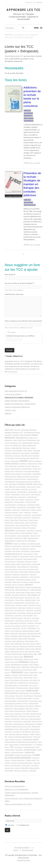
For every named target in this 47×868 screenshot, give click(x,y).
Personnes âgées (23, 685)
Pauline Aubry (13, 683)
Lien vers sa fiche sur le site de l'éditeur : (20, 283)
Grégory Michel (24, 572)
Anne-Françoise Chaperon (13, 456)
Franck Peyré (16, 556)
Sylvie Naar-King (26, 732)
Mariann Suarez (36, 636)
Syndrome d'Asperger (16, 734)
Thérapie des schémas (31, 739)
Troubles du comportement (23, 755)
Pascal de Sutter (18, 678)
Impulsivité (8, 585)
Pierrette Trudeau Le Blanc (24, 698)
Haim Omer (8, 574)
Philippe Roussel (10, 691)
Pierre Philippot (28, 696)
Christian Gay (29, 500)
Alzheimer (8, 448)
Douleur (35, 533)
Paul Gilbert (33, 680)
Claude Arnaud (22, 507)
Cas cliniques (33, 489)
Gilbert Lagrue (34, 567)
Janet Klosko (23, 595)
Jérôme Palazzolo (20, 610)
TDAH (32, 734)
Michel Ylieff (14, 662)
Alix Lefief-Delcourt (16, 445)
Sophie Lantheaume (35, 719)
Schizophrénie (31, 716)
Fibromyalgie (25, 551)
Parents (31, 675)
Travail (37, 747)
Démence (25, 528)
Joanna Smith (29, 610)
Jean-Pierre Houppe (35, 605)
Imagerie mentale (34, 582)
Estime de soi (26, 546)
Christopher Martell (11, 507)
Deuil (17, 525)
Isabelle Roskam (10, 590)
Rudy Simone (18, 714)
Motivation (26, 665)
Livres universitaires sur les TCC (16, 391)
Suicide (16, 729)
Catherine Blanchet (11, 492)
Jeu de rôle (38, 608)
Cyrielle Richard (37, 515)
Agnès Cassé (33, 438)
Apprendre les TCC (23, 10)
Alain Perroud (22, 440)
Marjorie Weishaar (10, 649)
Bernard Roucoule (33, 479)
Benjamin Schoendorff (23, 476)
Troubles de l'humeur (17, 752)
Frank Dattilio (20, 562)
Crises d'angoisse (17, 515)
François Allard (25, 556)
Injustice (15, 585)
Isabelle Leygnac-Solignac (33, 587)
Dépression (10, 530)
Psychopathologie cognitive (13, 703)
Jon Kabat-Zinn (9, 615)
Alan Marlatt (28, 113)
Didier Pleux (30, 531)
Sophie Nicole (18, 721)
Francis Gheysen (28, 554)
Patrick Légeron (15, 680)
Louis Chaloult (16, 626)
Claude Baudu (31, 507)
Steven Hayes (9, 724)
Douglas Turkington (26, 533)
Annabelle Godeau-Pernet (13, 453)
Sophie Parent (27, 721)
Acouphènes (9, 435)
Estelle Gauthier (17, 546)
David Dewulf (15, 520)
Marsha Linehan (30, 649)
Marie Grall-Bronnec (19, 641)
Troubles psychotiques (18, 760)
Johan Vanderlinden (11, 613)
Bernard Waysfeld (10, 482)
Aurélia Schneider (27, 469)
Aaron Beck (18, 430)
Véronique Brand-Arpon (26, 763)
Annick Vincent (35, 458)
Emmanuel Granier (33, 538)
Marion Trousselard (35, 646)
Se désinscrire (24, 825)
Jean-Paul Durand (30, 603)
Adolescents (10, 438)
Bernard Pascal (9, 479)
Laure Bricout (20, 621)
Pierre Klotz (19, 696)
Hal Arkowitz (16, 574)
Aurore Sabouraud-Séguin (32, 471)
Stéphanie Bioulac (30, 724)
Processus (36, 698)
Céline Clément (25, 494)
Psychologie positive (35, 701)
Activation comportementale (22, 435)
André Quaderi (28, 450)
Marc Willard (14, 636)
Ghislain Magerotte (23, 567)
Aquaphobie (23, 464)
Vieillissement (26, 765)
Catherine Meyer (22, 492)
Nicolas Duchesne (17, 670)
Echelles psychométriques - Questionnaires (20, 404)
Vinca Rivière (35, 765)
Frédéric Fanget (16, 564)
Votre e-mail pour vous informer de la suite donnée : (23, 321)
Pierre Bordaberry (35, 693)
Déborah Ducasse (25, 525)
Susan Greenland (24, 729)
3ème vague (9, 430)
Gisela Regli (30, 569)
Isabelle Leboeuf (20, 587)
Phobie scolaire (20, 691)
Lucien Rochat (16, 628)
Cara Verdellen (15, 489)
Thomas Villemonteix (26, 745)
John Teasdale (22, 613)
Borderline (21, 484)
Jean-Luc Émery (20, 600)
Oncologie (15, 675)
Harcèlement (15, 577)
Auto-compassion (17, 474)
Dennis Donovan (30, 205)
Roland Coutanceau (32, 711)
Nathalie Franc (26, 667)
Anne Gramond (26, 453)
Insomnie (21, 585)
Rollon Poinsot (9, 714)
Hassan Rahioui (25, 577)
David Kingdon (34, 520)
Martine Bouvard (17, 654)
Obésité (27, 672)
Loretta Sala (38, 623)
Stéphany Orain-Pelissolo (19, 726)
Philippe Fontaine (10, 688)
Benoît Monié (35, 476)
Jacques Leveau (20, 592)
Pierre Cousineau (10, 696)
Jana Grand (15, 595)
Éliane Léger (16, 549)
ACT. (22, 432)
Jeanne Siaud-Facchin (11, 608)
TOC (12, 747)
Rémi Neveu (29, 709)
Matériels (8, 413)
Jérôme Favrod (9, 610)
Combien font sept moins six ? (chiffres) (20, 336)
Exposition (8, 549)
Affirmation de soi (22, 438)
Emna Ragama (32, 541)
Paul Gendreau (25, 680)
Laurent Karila (14, 623)
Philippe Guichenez (22, 688)
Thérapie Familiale (10, 742)
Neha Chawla (29, 118)
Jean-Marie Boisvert (31, 600)
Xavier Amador (9, 771)
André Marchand (18, 450)
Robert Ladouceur (20, 711)
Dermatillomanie (10, 525)
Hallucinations (25, 574)
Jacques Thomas (31, 592)
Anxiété (23, 461)
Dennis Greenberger (31, 523)
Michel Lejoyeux (29, 659)
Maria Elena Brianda (25, 636)
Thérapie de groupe (16, 739)
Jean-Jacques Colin (30, 598)
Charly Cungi (15, 500)
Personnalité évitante (11, 685)
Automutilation (27, 474)
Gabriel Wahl (36, 564)
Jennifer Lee (30, 608)
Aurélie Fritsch (19, 471)
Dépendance (32, 528)
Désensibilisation (21, 531)
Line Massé (30, 623)
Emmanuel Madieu (10, 541)
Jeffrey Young (22, 608)
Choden (22, 500)
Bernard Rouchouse (20, 479)
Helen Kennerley (35, 577)
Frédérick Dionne (26, 564)
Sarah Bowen (29, 121)
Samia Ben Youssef (36, 714)
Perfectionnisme (23, 683)
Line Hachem (22, 623)
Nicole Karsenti (27, 670)
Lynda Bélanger (32, 628)
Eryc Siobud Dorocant (34, 544)
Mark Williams (21, 649)
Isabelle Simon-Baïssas (22, 590)
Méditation (29, 657)
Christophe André (10, 505)
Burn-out (12, 487)
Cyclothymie (27, 515)
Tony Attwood (19, 747)
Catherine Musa (33, 492)
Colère (21, 512)
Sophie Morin (9, 721)
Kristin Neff (35, 618)
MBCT (36, 654)
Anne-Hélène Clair (26, 456)
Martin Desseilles (30, 651)
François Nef (19, 559)
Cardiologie (24, 489)
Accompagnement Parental (32, 432)
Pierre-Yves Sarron (10, 698)
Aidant (15, 440)
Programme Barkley (11, 701)
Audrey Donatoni (16, 469)
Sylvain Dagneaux (35, 729)
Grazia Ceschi (14, 572)
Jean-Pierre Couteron (22, 605)
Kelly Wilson (28, 618)
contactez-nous (13, 372)
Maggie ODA (14, 633)
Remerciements (28, 850)
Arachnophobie (32, 464)
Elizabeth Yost (18, 538)
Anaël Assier (26, 448)
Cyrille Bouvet (9, 517)
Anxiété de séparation (35, 461)
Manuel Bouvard (33, 633)
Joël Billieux (38, 610)
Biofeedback (13, 484)
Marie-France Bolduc (29, 644)
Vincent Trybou (9, 768)
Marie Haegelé (30, 641)
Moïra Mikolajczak (16, 665)
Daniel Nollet (18, 517)
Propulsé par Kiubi (23, 860)
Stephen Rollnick (37, 721)
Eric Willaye (23, 544)
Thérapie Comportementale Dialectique (20, 737)
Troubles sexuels (31, 760)
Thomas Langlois (14, 745)
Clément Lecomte (36, 510)
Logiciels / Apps (10, 410)
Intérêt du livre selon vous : (14, 294)
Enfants (9, 543)
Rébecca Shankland (19, 709)
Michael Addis (19, 659)
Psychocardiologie (23, 701)
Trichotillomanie (10, 750)
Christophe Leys (21, 505)
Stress (29, 726)
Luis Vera (24, 628)
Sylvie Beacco (17, 732)
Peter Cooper (33, 685)
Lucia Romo (32, 626)
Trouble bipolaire (30, 750)
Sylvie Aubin (8, 732)
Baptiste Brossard (10, 476)
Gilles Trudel (22, 569)
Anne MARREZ (35, 453)
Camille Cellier (31, 487)
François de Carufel (36, 556)
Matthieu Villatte (28, 654)
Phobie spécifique (11, 693)
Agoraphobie (9, 440)
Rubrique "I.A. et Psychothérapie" (17, 789)
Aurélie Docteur (10, 471)
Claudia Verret (25, 510)
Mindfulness (28, 116)
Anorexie (7, 461)
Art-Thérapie (21, 466)
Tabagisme (26, 734)
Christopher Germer (33, 505)
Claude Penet (16, 510)
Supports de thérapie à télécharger (17, 407)
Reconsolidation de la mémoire (24, 706)
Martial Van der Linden (17, 651)
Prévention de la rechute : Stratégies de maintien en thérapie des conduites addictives (32, 184)
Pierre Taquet (38, 696)
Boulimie (29, 484)
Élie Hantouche (25, 549)
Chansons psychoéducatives (15, 786)
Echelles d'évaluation (23, 536)
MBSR (40, 654)
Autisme (8, 474)
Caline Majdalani (21, 487)
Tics (34, 745)
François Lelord (9, 559)
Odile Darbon (34, 672)
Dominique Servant (14, 533)
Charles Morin (22, 497)
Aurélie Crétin (37, 469)
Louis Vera (24, 626)
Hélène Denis (16, 582)
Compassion (27, 512)
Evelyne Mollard (36, 546)
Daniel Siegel (27, 517)
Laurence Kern (29, 621)
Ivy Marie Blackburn (35, 590)
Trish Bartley (19, 750)
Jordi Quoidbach (28, 615)
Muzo (31, 665)
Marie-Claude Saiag (16, 644)
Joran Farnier (18, 615)
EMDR (25, 538)
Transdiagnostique (29, 747)
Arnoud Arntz (13, 466)
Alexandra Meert (28, 443)
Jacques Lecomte (10, 592)
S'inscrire (28, 2)
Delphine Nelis (9, 523)
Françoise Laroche (10, 562)
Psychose (25, 703)
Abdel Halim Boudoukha (29, 430)
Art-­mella (28, 466)
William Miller (25, 768)
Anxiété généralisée (12, 463)
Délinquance (17, 528)
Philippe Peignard (34, 688)
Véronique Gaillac (16, 765)
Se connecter (38, 2)
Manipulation (23, 633)
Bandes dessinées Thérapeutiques (17, 401)
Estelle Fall (8, 546)
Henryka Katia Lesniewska (23, 580)
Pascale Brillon (28, 678)
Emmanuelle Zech (22, 541)
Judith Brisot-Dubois (17, 618)
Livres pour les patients (13, 394)
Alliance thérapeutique (29, 445)
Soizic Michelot (15, 719)
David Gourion (24, 520)
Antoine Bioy (15, 461)
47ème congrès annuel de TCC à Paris (18, 804)
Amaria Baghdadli (17, 448)
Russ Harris (26, 714)
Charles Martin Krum (11, 497)
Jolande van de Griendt (34, 613)
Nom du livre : (10, 275)
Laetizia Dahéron (10, 621)
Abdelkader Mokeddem (12, 432)
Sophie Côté (24, 719)
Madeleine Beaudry (29, 631)
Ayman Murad (37, 474)
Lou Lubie (8, 626)
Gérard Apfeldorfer (11, 567)
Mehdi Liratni (9, 657)
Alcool (20, 443)
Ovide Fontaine (23, 675)
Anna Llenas (37, 450)
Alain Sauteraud (32, 440)
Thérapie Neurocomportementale (27, 742)
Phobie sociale (32, 690)
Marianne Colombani (11, 639)
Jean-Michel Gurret (19, 603)
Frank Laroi (28, 562)
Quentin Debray (33, 703)
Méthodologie (9, 659)
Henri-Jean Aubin (10, 580)
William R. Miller (35, 768)
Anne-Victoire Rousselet (22, 458)
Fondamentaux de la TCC (14, 554)
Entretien (16, 544)
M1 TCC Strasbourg (16, 631)
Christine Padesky (20, 502)
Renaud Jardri (9, 709)
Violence (17, 768)
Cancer (39, 487)
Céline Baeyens (15, 494)
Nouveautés (17, 672)
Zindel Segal (32, 771)
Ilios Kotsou (25, 582)
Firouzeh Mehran (35, 551)
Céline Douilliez (36, 494)
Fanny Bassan (16, 551)
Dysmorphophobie (11, 536)
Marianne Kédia (23, 639)
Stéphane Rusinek (19, 724)
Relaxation (38, 706)
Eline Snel (33, 536)
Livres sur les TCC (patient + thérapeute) (19, 397)
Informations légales (22, 847)
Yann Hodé (17, 771)
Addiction (27, 111)
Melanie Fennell (18, 657)
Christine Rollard (31, 502)
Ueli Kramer (14, 763)
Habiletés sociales (35, 572)
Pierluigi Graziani (23, 693)
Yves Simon (25, 771)
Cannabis (8, 489)
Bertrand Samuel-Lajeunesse (25, 482)
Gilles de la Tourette (11, 569)
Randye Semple (9, 706)
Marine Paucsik (24, 646)
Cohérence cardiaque (11, 512)
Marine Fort (16, 646)
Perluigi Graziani (34, 683)
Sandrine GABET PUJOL (11, 716)
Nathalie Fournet (16, 667)
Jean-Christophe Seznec (17, 598)
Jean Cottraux (32, 595)
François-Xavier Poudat (30, 559)
